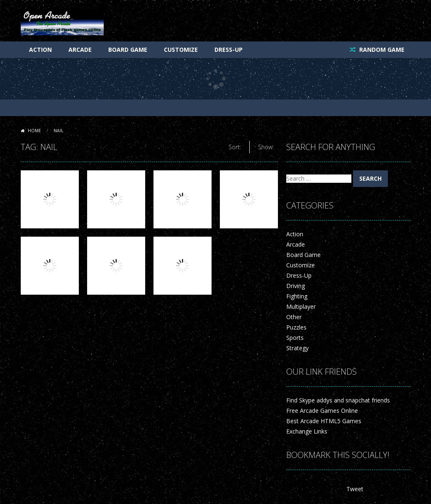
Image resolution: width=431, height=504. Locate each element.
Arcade (80, 50)
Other (294, 317)
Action (40, 50)
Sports (295, 338)
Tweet (355, 489)
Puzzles (296, 327)
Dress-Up (229, 50)
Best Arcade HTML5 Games (324, 421)
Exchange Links (307, 431)
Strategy (297, 348)
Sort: (235, 147)
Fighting (297, 296)
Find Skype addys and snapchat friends (338, 400)
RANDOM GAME (381, 50)
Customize (181, 50)
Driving (296, 286)
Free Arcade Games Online (322, 411)
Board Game (128, 50)
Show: (266, 147)
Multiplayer (301, 307)
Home (34, 131)
